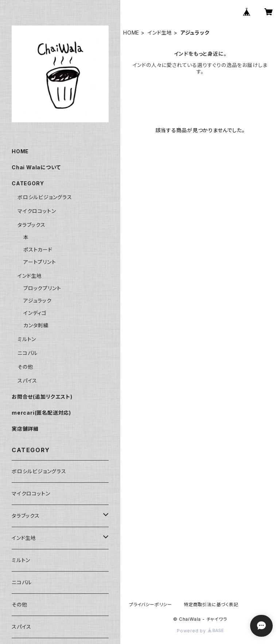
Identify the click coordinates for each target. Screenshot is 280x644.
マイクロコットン (37, 211)
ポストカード (38, 250)
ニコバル (28, 353)
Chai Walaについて (36, 167)
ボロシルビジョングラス (45, 197)
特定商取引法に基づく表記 (211, 605)
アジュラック (38, 301)
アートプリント (40, 262)
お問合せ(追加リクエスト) (42, 397)
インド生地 (160, 33)
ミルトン (27, 339)
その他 (25, 367)
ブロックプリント (42, 288)
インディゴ (35, 313)
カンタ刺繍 (36, 325)
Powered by (200, 631)
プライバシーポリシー (151, 605)
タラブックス (32, 225)
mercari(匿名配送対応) (41, 413)
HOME (131, 33)
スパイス (27, 381)
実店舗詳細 (25, 429)
